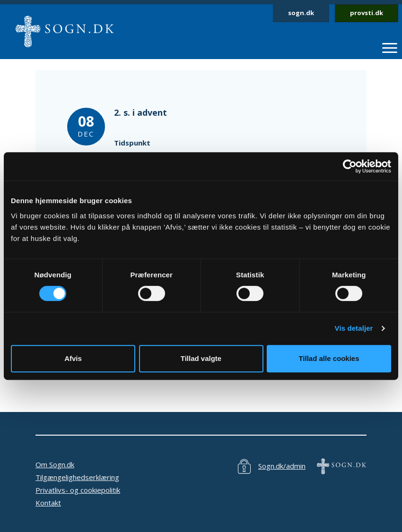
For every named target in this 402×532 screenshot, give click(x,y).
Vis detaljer (354, 328)
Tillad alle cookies (329, 358)
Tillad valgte (201, 358)
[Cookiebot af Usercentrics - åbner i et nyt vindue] (350, 166)
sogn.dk (301, 13)
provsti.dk (367, 13)
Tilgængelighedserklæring (77, 477)
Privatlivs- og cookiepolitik (78, 490)
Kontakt (48, 503)
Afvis (73, 358)
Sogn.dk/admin (282, 466)
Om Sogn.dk (55, 464)
